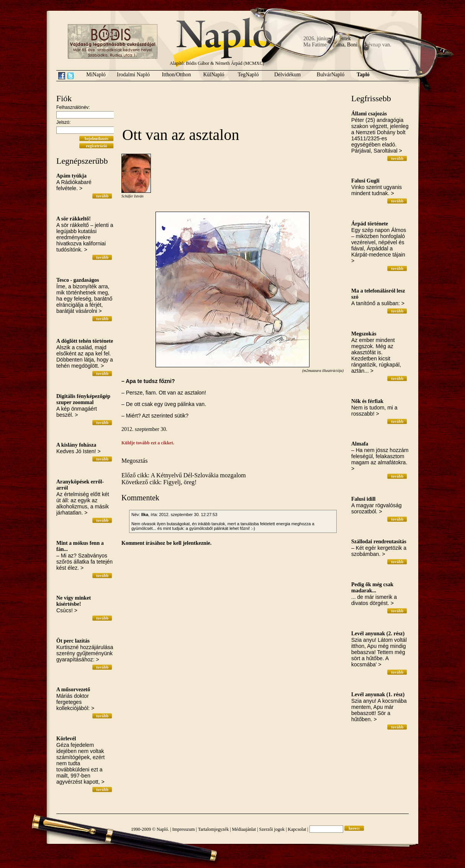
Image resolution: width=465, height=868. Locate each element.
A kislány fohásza (76, 445)
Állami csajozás (369, 114)
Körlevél (66, 739)
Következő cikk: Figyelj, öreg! (159, 482)
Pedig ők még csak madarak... (372, 588)
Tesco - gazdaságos (78, 280)
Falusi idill (363, 499)
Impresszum (184, 829)
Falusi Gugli (365, 181)
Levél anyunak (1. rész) (378, 695)
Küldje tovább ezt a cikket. (148, 443)
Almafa (360, 444)
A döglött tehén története (85, 341)
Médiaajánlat (244, 829)
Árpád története (370, 224)
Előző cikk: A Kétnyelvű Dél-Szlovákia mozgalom (184, 475)
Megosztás (134, 461)
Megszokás (364, 334)
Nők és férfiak (367, 401)
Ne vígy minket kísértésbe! (74, 601)
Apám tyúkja (71, 176)
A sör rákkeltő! (74, 219)
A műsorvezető (73, 690)
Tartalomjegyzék (213, 829)
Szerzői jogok (272, 829)
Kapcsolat (297, 829)
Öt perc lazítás (73, 641)
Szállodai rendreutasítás (379, 542)
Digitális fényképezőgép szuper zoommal (83, 399)
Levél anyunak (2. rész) (378, 634)
